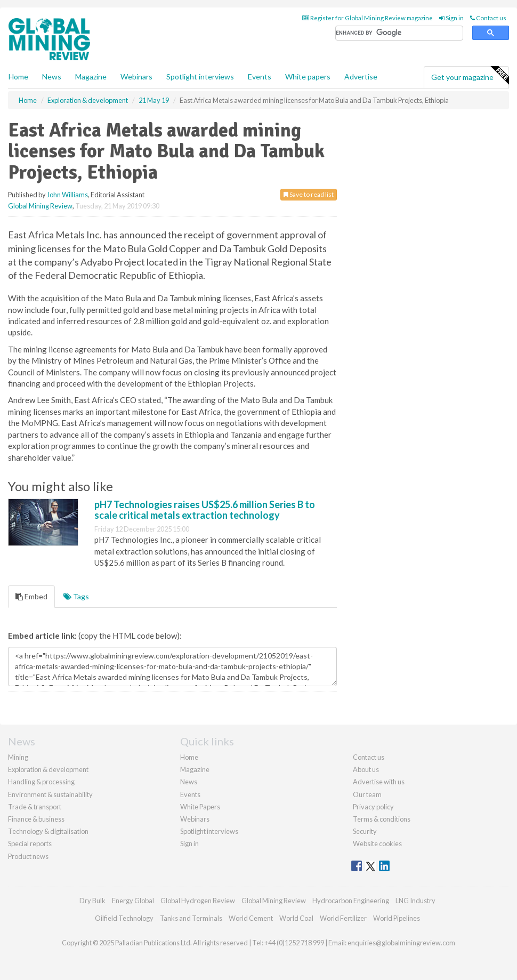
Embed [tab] (31, 596)
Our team (367, 794)
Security (365, 831)
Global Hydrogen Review (198, 901)
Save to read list (309, 194)
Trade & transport (35, 807)
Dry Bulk (92, 901)
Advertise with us (379, 782)
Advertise (361, 77)
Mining (18, 757)
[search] (399, 33)
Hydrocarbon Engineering (351, 901)
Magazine (91, 77)
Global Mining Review (40, 206)
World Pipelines (397, 918)
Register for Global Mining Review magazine (367, 18)
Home (18, 77)
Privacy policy (373, 807)
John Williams (67, 195)
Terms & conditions (382, 819)
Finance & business (36, 819)
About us (366, 769)
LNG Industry (415, 901)
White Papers (200, 807)
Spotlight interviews (200, 77)
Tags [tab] (76, 596)
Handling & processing (41, 782)
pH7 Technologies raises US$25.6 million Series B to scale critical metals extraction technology (205, 510)
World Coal (296, 918)
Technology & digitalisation (48, 831)
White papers (308, 77)
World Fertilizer (343, 918)
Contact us (488, 18)
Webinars (136, 77)
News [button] (52, 77)
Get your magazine (470, 76)
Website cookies (377, 844)
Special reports (30, 844)
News (189, 782)
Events (260, 77)
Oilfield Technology (124, 918)
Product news (28, 856)
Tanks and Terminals (191, 918)
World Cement (251, 918)
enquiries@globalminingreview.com (401, 943)
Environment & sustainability (50, 794)
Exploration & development (48, 769)
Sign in (451, 18)
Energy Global (133, 901)
